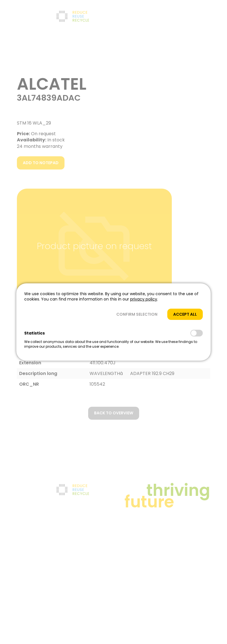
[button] (137, 314)
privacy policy (144, 299)
